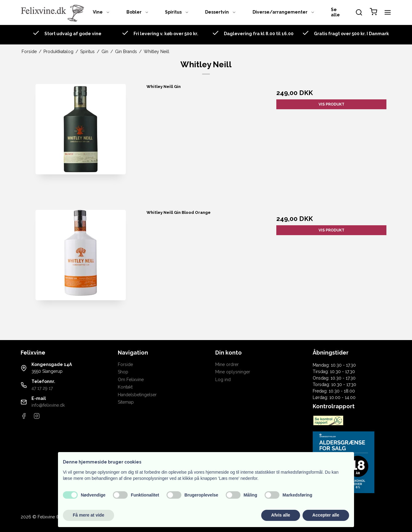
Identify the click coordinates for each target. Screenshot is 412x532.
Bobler (138, 12)
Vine (101, 12)
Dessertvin (221, 12)
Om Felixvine (131, 380)
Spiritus (177, 12)
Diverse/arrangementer (284, 12)
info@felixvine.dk (48, 405)
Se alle (335, 12)
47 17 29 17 (42, 388)
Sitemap (126, 402)
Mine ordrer (227, 364)
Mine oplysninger (233, 372)
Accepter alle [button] (326, 515)
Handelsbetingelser (137, 395)
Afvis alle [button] (280, 515)
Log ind (223, 380)
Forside (125, 364)
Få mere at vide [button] (89, 515)
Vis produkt (332, 104)
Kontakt (125, 387)
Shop (123, 372)
